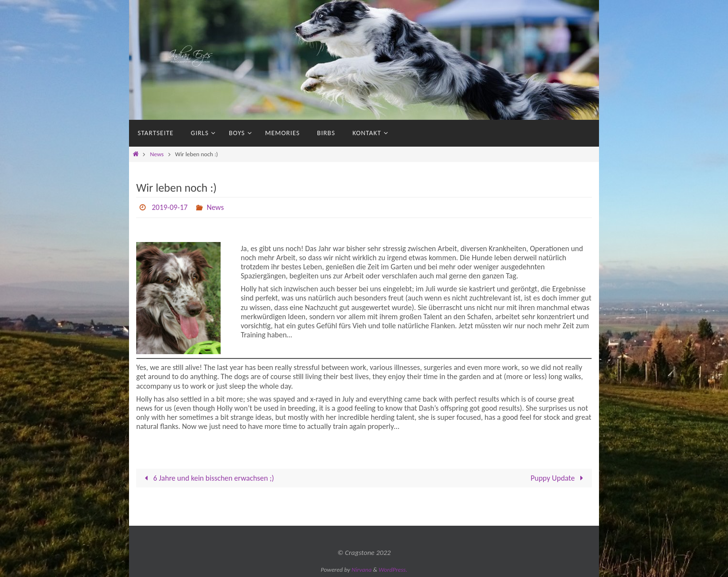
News (157, 154)
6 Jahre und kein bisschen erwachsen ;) (208, 478)
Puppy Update (559, 478)
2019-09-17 (170, 207)
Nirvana (362, 570)
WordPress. (393, 570)
